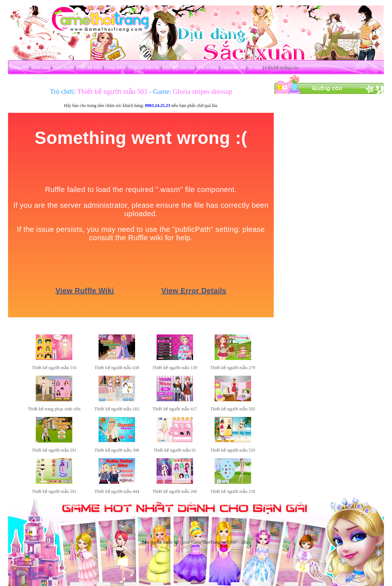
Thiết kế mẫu (89, 68)
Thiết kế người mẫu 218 (233, 491)
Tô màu (255, 68)
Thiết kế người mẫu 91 (175, 450)
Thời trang (41, 68)
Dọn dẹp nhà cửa (178, 68)
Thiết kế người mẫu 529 (233, 450)
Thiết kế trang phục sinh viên (54, 409)
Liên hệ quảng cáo (282, 68)
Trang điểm (115, 68)
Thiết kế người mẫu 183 (117, 409)
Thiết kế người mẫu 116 (54, 368)
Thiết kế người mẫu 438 (117, 368)
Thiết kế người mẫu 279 (233, 368)
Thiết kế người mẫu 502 (233, 409)
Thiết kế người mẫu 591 (54, 491)
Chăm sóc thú (233, 68)
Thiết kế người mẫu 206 (175, 491)
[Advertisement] (329, 140)
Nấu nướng (208, 68)
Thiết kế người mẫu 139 (175, 368)
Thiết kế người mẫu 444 (117, 491)
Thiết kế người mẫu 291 (54, 450)
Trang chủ (19, 68)
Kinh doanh (63, 68)
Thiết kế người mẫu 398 (117, 450)
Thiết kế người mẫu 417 (175, 409)
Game (185, 542)
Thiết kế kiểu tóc (144, 68)
